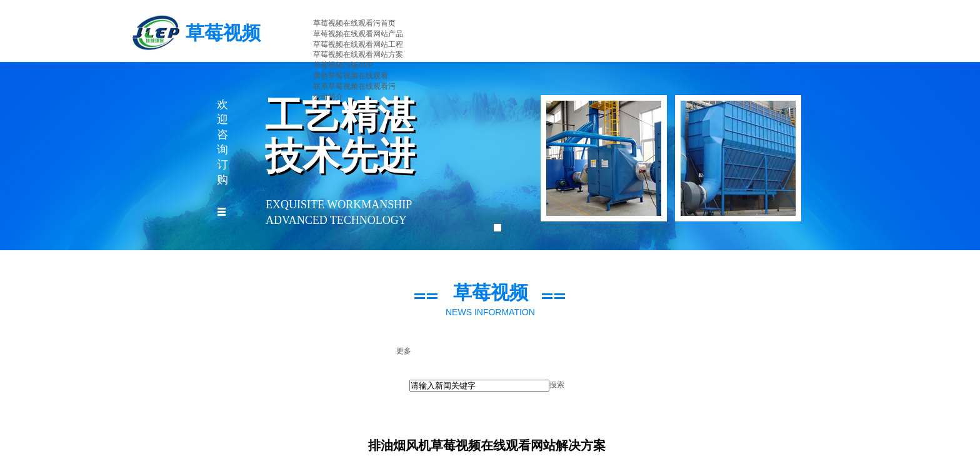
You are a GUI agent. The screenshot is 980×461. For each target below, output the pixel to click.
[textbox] (479, 386)
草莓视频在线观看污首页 (354, 23)
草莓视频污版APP (343, 65)
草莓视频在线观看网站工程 (358, 44)
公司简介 (328, 97)
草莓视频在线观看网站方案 (358, 54)
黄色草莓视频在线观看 (351, 76)
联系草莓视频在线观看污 (354, 86)
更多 (404, 351)
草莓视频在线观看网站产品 (358, 34)
